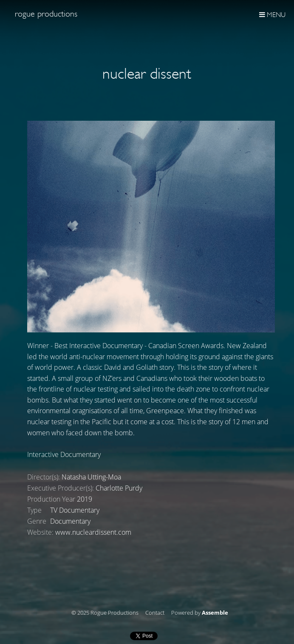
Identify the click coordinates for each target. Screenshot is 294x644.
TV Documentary (75, 510)
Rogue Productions (46, 14)
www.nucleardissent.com (93, 532)
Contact (155, 613)
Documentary (70, 521)
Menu (272, 15)
